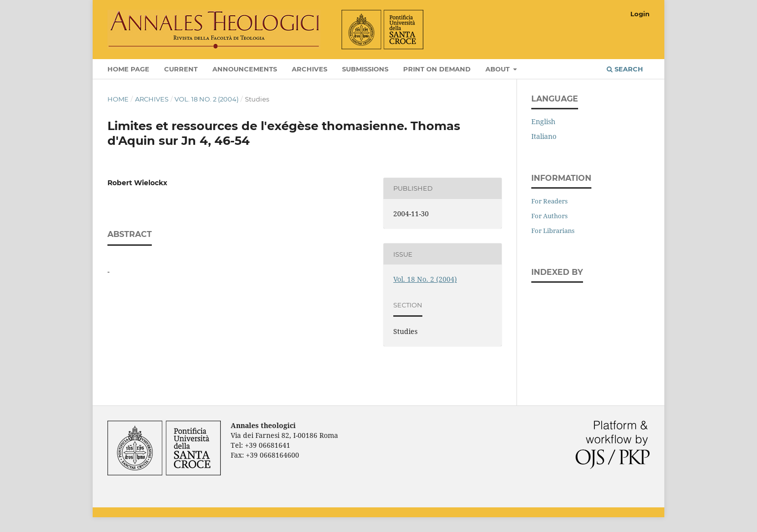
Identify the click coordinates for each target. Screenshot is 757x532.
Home (118, 99)
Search (625, 69)
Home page (128, 69)
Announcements (245, 69)
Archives (310, 69)
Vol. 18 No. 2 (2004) (206, 99)
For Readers (550, 201)
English (543, 121)
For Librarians (553, 231)
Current (181, 69)
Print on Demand (437, 69)
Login (640, 14)
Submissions (365, 69)
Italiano (544, 136)
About (499, 69)
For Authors (550, 216)
